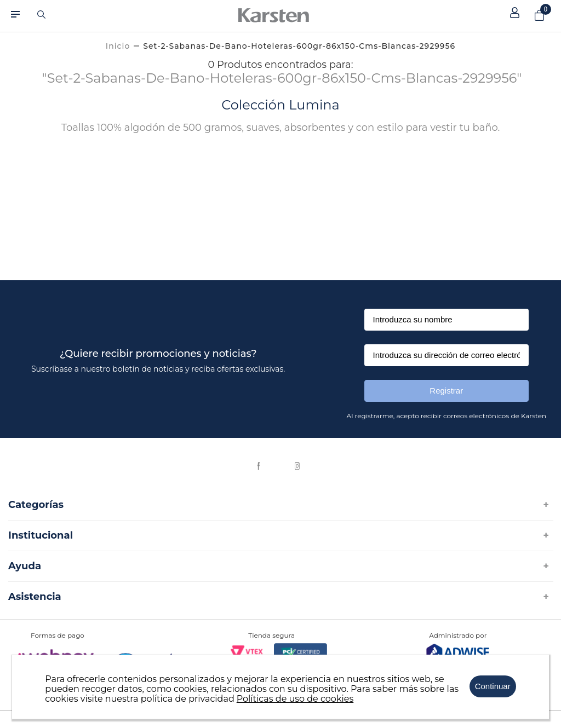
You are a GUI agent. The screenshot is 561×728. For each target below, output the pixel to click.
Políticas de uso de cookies (295, 699)
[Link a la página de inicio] (118, 46)
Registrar (446, 391)
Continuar (493, 686)
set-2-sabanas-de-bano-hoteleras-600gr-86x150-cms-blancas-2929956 (299, 46)
